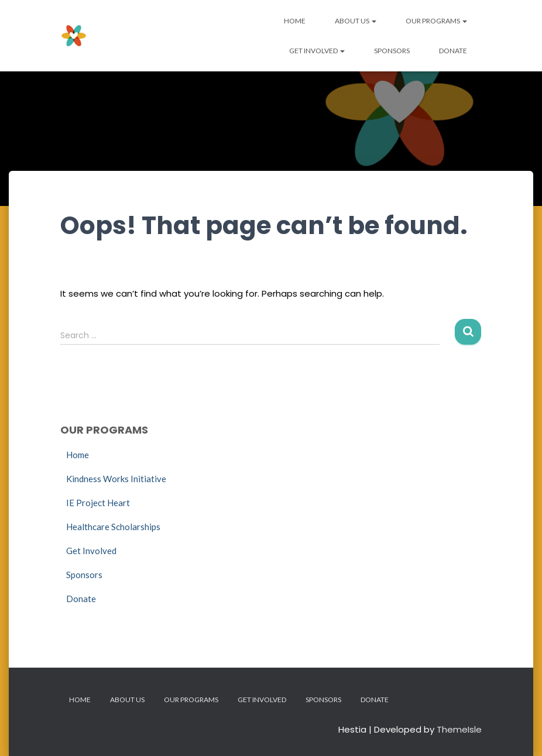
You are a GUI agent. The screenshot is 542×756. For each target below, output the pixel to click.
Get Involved (317, 51)
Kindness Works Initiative (116, 479)
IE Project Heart (98, 503)
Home (295, 21)
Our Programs (436, 21)
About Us (356, 21)
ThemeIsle (459, 729)
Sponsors (392, 51)
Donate (453, 51)
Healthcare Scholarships (113, 527)
